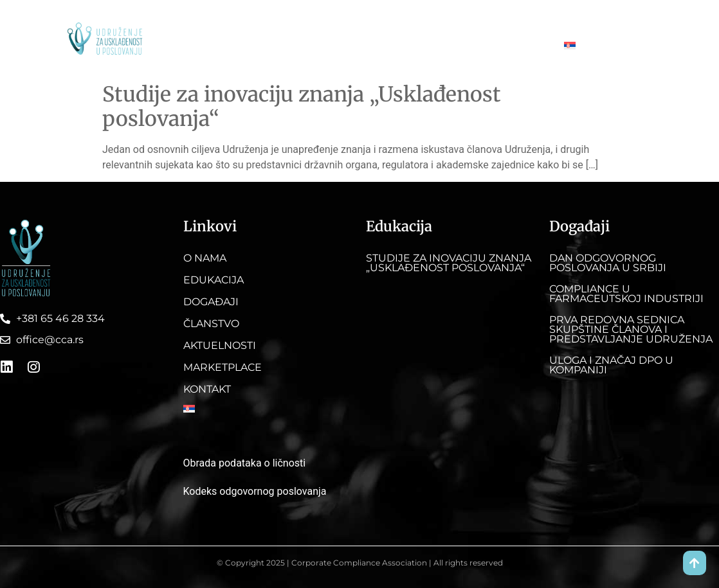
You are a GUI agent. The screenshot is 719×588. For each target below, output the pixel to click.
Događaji (331, 19)
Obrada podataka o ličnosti (245, 463)
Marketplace (514, 19)
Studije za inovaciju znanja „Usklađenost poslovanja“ (302, 107)
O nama (218, 19)
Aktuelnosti (448, 19)
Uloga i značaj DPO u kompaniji (611, 365)
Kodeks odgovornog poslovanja (255, 491)
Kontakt (575, 19)
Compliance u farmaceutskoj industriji (626, 294)
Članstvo (387, 19)
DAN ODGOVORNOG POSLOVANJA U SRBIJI (608, 263)
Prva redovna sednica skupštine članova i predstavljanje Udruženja (631, 329)
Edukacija (274, 19)
